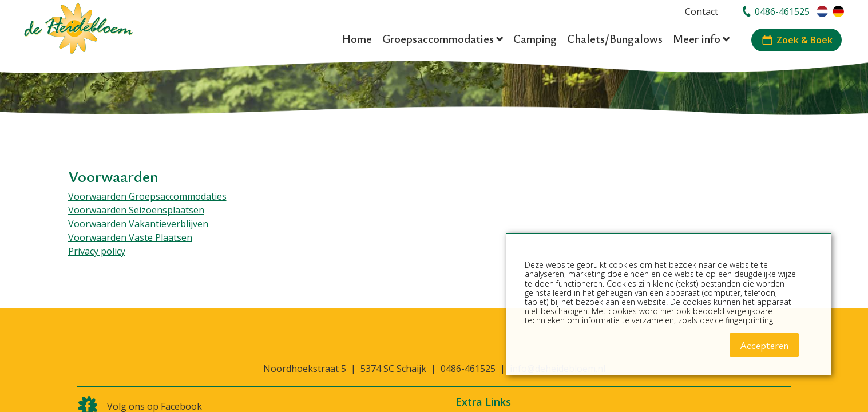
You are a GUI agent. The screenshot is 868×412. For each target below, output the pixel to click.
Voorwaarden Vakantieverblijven (138, 224)
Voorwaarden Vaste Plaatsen (130, 237)
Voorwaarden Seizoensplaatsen (136, 210)
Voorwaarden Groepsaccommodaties (147, 196)
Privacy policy (97, 251)
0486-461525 (468, 369)
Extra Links (483, 402)
